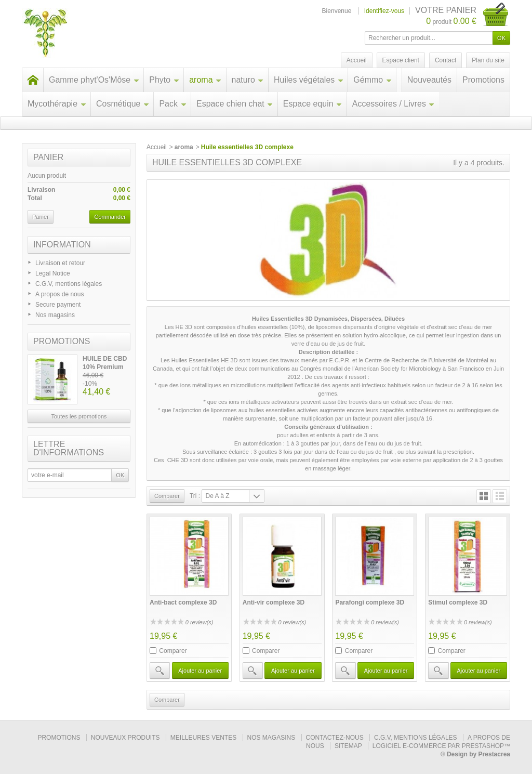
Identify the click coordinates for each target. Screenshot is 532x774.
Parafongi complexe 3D (370, 602)
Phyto (164, 80)
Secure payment (58, 305)
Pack (173, 104)
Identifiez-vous (384, 11)
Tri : (195, 496)
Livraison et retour (60, 263)
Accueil (157, 147)
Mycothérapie (57, 104)
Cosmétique (123, 104)
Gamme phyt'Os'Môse (94, 80)
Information (62, 245)
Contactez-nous (335, 738)
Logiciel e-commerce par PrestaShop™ (441, 746)
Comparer (173, 651)
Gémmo (373, 80)
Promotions (483, 80)
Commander (110, 217)
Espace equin (313, 104)
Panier (48, 157)
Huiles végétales (309, 80)
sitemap (348, 746)
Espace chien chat (235, 104)
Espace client (401, 60)
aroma (205, 80)
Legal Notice (53, 273)
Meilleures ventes (203, 738)
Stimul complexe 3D (458, 602)
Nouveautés (429, 80)
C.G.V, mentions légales (69, 284)
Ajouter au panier (200, 671)
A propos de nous (59, 294)
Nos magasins (55, 315)
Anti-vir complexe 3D (274, 602)
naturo (248, 80)
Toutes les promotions (79, 416)
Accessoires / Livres (394, 104)
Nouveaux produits (125, 738)
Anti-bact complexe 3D (183, 602)
